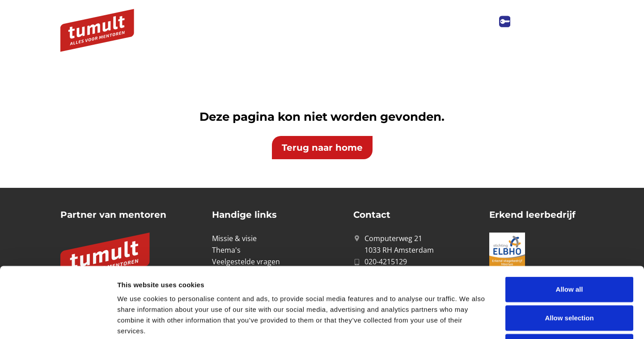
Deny (570, 280)
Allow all (570, 223)
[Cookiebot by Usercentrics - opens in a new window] (58, 322)
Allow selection (569, 252)
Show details (469, 321)
